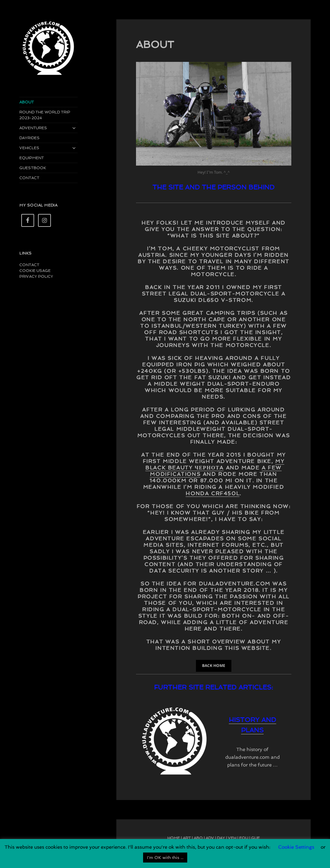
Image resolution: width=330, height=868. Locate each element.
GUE (255, 838)
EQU (244, 838)
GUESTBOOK (33, 168)
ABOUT (27, 102)
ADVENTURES (33, 128)
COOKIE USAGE (35, 271)
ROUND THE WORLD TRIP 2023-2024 (45, 115)
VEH (232, 838)
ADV (210, 838)
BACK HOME (214, 665)
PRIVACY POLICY (36, 276)
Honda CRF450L (213, 493)
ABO (198, 838)
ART (187, 838)
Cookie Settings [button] (296, 847)
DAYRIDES (29, 138)
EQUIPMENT (32, 158)
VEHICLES (29, 148)
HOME (174, 838)
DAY (221, 838)
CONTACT (29, 178)
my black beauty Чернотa (215, 464)
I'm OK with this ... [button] (165, 858)
